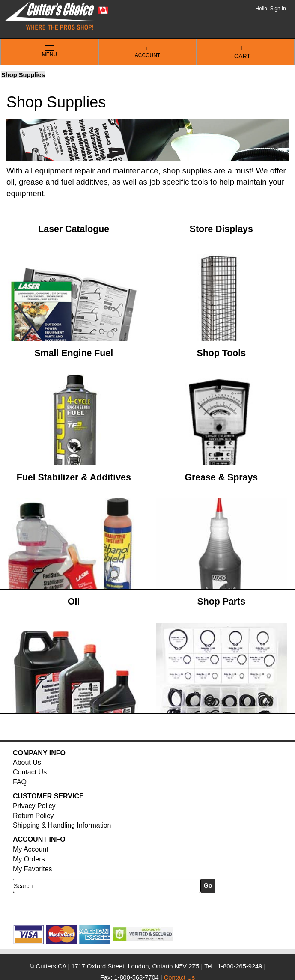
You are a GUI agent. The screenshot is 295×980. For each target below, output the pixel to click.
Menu (50, 51)
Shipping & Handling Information (62, 825)
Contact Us (30, 772)
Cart (242, 52)
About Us (27, 762)
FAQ (20, 782)
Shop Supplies (23, 75)
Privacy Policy (34, 806)
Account (147, 52)
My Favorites (33, 869)
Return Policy (33, 816)
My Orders (29, 859)
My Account (31, 849)
